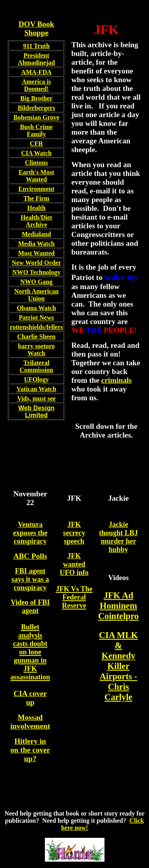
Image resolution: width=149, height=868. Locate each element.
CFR (36, 144)
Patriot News (36, 317)
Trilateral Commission (36, 366)
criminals (117, 380)
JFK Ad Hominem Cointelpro (118, 606)
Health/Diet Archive (36, 221)
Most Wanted (37, 253)
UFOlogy (36, 379)
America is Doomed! (36, 85)
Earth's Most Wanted (36, 176)
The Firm (36, 198)
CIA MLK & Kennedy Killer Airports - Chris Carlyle (118, 666)
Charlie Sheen (36, 337)
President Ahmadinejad (36, 59)
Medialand (37, 234)
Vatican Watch (37, 389)
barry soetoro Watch (36, 350)
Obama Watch (36, 308)
